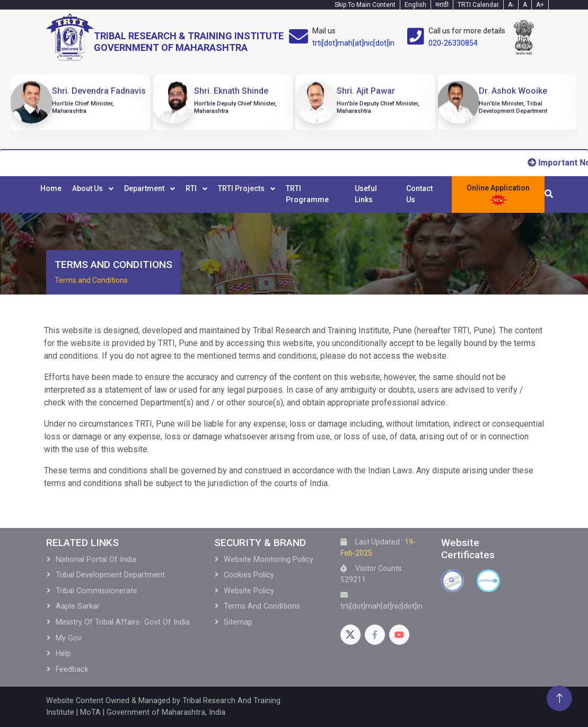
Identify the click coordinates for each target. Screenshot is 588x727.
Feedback (72, 669)
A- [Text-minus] (511, 5)
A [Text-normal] (525, 5)
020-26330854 (453, 43)
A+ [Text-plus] (540, 5)
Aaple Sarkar (78, 606)
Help (63, 654)
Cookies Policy (249, 575)
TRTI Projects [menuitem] (242, 188)
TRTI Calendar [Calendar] (478, 5)
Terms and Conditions (91, 280)
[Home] (165, 37)
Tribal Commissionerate (96, 591)
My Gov (69, 638)
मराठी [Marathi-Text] (442, 5)
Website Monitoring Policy (269, 560)
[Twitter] (350, 635)
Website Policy (249, 591)
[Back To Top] (559, 698)
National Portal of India (96, 560)
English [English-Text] (415, 5)
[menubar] (241, 194)
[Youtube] (399, 635)
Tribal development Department (110, 575)
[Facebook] (375, 635)
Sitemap (238, 622)
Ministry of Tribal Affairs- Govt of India (123, 622)
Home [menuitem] (51, 188)
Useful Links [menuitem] (366, 194)
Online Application (498, 195)
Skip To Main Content (365, 5)
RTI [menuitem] (192, 188)
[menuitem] (51, 194)
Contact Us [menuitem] (419, 194)
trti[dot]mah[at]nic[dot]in (353, 43)
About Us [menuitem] (88, 188)
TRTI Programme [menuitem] (307, 194)
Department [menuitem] (145, 188)
